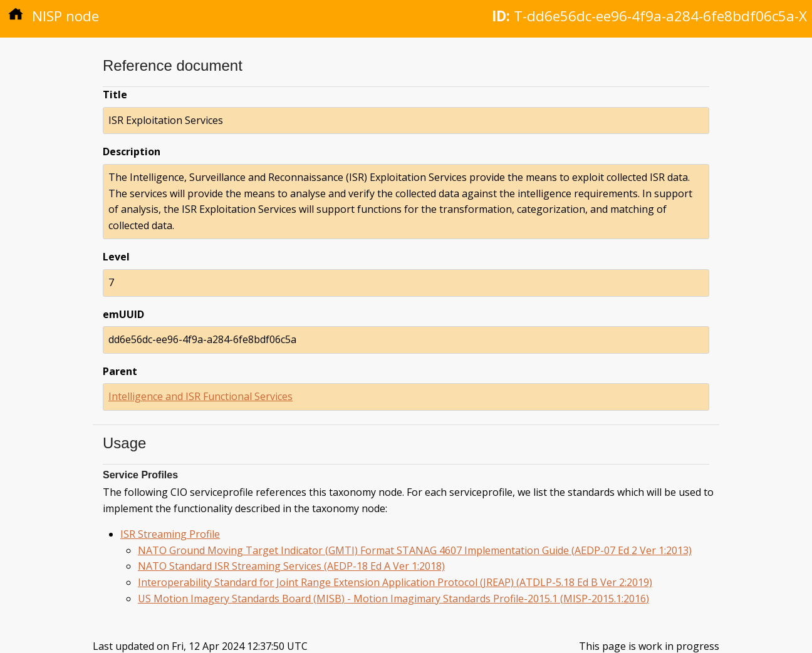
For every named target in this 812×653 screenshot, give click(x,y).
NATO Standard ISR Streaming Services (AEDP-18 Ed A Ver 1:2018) (291, 566)
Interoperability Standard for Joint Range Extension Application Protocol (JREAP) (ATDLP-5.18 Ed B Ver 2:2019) (395, 582)
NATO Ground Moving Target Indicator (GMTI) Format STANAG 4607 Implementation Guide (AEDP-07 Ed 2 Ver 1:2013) (415, 550)
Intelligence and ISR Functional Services (200, 396)
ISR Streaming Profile (170, 534)
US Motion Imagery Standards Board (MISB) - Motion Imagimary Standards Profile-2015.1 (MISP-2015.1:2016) (393, 599)
